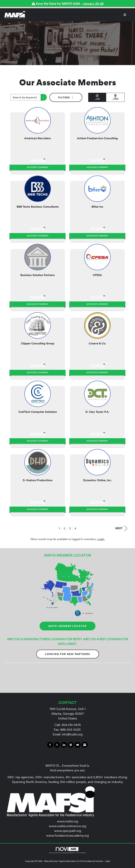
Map (115, 97)
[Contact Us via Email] (85, 745)
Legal (107, 861)
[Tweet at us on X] (57, 745)
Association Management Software (67, 850)
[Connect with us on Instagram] (71, 745)
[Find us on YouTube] (78, 745)
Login (101, 539)
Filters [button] (66, 97)
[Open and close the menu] (77, 15)
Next (121, 528)
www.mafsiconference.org (67, 826)
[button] (44, 97)
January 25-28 (93, 4)
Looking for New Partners (68, 654)
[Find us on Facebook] (50, 745)
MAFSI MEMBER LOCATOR (67, 626)
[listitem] (38, 140)
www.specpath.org (68, 831)
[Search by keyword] (26, 97)
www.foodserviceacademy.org (67, 835)
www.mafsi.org (67, 821)
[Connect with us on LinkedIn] (64, 745)
